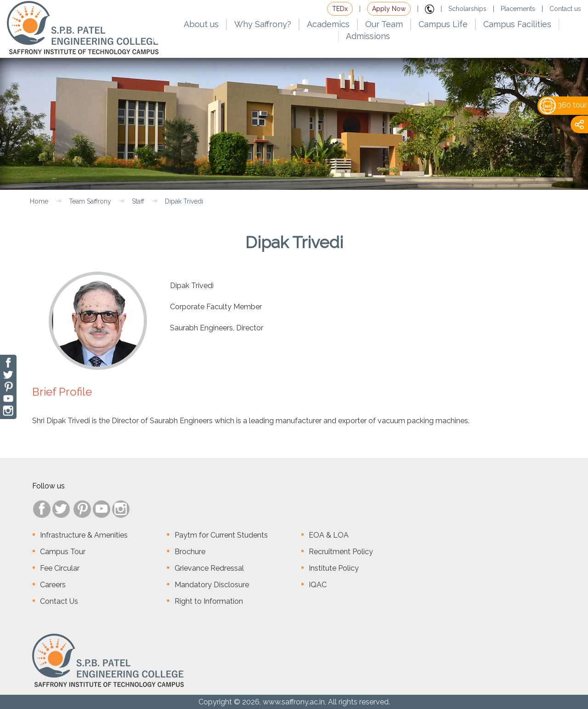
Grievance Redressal (209, 568)
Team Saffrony (90, 201)
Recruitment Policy (341, 552)
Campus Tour (63, 552)
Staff (138, 201)
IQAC (318, 585)
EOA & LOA (329, 535)
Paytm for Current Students (221, 535)
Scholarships (467, 9)
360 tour (563, 105)
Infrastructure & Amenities (84, 535)
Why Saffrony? (263, 24)
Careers (53, 585)
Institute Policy (334, 568)
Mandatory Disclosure (212, 585)
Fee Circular (60, 568)
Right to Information (209, 601)
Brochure (190, 552)
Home (39, 201)
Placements (518, 9)
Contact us (565, 9)
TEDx (340, 9)
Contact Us (59, 601)
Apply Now (389, 9)
